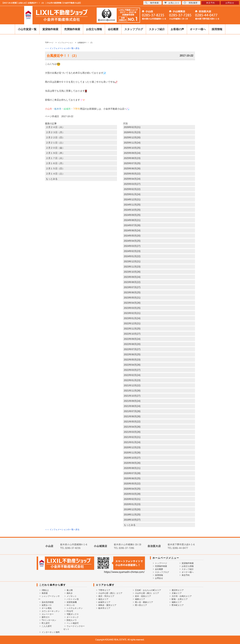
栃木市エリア (104, 608)
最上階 (70, 590)
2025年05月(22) (132, 174)
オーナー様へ (198, 29)
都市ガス (46, 617)
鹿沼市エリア (178, 590)
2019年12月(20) (132, 509)
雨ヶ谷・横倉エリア (144, 602)
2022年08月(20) (132, 344)
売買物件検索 (72, 29)
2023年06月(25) (132, 292)
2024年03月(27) (132, 246)
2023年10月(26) (132, 272)
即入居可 (46, 623)
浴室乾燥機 (72, 602)
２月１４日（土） (55, 174)
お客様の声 (177, 29)
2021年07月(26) (132, 411)
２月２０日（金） (55, 148)
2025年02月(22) (132, 189)
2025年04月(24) (132, 179)
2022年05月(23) (132, 360)
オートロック (73, 617)
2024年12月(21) (132, 199)
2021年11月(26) (132, 391)
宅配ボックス (73, 614)
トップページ (161, 563)
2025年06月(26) (132, 168)
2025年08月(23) (132, 158)
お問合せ (159, 578)
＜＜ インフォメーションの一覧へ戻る (62, 48)
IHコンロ (71, 605)
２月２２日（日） (55, 137)
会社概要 (113, 29)
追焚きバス (47, 605)
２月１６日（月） (55, 163)
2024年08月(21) (132, 220)
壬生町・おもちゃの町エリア (148, 590)
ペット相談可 (73, 623)
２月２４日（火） (55, 127)
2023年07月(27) (132, 287)
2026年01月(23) (132, 132)
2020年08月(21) (132, 468)
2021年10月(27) (132, 396)
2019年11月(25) (132, 515)
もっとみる (52, 179)
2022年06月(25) (132, 354)
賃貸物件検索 (50, 29)
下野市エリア (104, 590)
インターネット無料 (51, 632)
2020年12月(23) (132, 447)
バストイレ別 (73, 599)
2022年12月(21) (132, 323)
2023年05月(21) (132, 298)
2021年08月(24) (132, 406)
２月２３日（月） (55, 132)
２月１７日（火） (55, 158)
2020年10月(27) (132, 458)
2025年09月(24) (132, 153)
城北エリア (103, 599)
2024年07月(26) (132, 225)
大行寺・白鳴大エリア (182, 596)
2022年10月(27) (132, 334)
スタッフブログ (134, 29)
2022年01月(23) (132, 380)
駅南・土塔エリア (180, 599)
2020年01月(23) (132, 504)
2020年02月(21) (132, 499)
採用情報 (217, 29)
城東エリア (140, 599)
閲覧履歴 (191, 3)
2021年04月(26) (132, 427)
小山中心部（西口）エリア (110, 593)
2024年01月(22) (132, 256)
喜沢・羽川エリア (106, 596)
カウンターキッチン (51, 611)
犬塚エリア (177, 593)
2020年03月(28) (132, 494)
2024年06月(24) (132, 230)
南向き (70, 593)
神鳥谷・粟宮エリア (107, 605)
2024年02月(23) (132, 251)
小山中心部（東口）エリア (147, 593)
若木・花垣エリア (143, 596)
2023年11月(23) (132, 267)
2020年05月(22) (132, 484)
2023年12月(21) (132, 261)
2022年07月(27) (132, 349)
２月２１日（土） (55, 143)
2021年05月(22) (132, 422)
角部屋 (45, 593)
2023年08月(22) (132, 282)
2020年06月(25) (132, 478)
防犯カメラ (72, 620)
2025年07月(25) (132, 163)
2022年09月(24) (132, 339)
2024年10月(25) (132, 210)
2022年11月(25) (132, 329)
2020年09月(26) (132, 463)
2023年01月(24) (132, 318)
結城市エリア (104, 602)
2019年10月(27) (132, 520)
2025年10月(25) (132, 148)
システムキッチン (75, 608)
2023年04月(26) (132, 303)
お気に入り (172, 3)
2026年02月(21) (132, 127)
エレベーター (48, 614)
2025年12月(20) (132, 137)
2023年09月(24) (132, 277)
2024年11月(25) (132, 205)
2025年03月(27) (132, 184)
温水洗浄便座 (48, 602)
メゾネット (72, 596)
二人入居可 (47, 626)
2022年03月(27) (132, 370)
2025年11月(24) (132, 143)
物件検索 (152, 3)
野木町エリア (178, 605)
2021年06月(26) (132, 416)
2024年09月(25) (132, 215)
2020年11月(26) (132, 453)
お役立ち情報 (94, 29)
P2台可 (70, 611)
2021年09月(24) (132, 401)
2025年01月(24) (132, 194)
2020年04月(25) (132, 489)
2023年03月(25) (132, 308)
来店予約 (186, 575)
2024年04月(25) (132, 241)
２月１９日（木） (55, 153)
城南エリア (177, 602)
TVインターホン (49, 620)
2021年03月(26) (132, 432)
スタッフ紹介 (157, 29)
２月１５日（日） (55, 168)
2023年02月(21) (132, 313)
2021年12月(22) (132, 385)
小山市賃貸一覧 (27, 29)
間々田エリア (141, 605)
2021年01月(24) (132, 442)
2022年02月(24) (132, 375)
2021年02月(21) (132, 437)
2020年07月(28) (132, 473)
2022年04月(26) (132, 365)
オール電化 (47, 608)
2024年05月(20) (132, 236)
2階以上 (45, 590)
